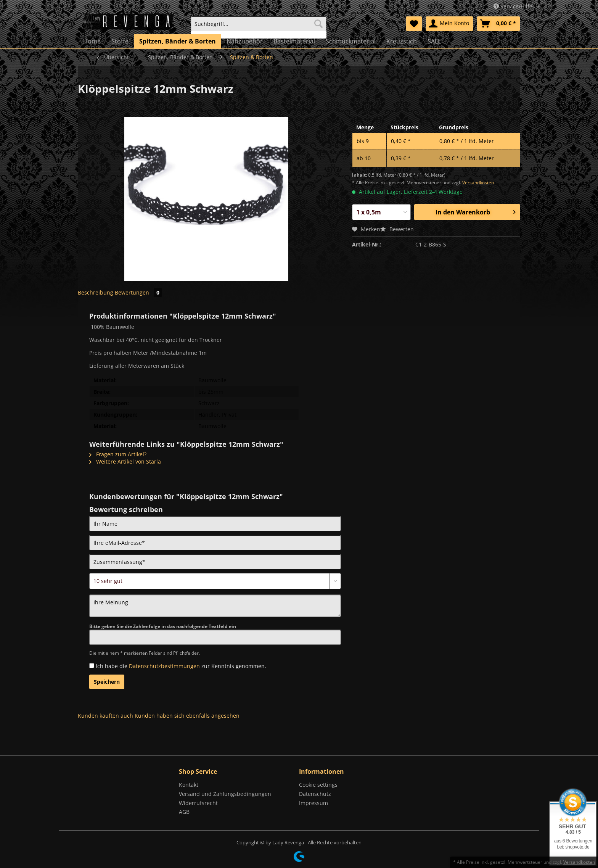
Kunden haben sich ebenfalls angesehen (187, 716)
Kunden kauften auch (105, 716)
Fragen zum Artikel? (118, 454)
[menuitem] (259, 27)
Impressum (313, 803)
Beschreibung (96, 292)
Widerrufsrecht (198, 803)
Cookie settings (318, 785)
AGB (184, 812)
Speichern (107, 682)
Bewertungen (138, 292)
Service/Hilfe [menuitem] (514, 6)
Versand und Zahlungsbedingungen (225, 794)
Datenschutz (315, 794)
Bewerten (397, 229)
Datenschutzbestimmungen (164, 666)
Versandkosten (478, 183)
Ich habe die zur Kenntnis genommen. (181, 666)
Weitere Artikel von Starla (125, 461)
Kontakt (189, 785)
